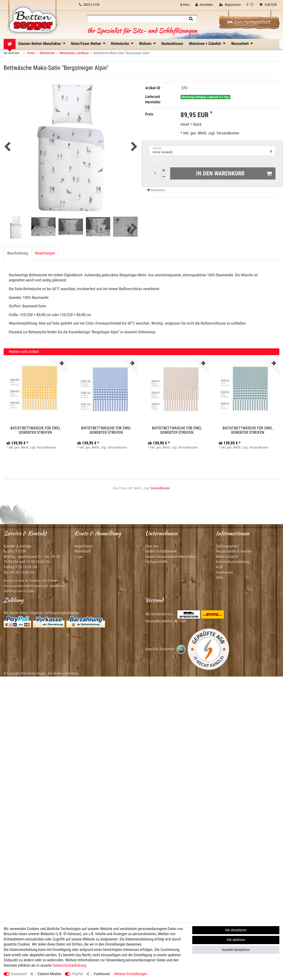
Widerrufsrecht (227, 557)
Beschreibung (18, 253)
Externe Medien (49, 974)
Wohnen (145, 44)
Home (31, 53)
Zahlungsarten (227, 546)
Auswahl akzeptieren (236, 950)
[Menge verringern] (164, 177)
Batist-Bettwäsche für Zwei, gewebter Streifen (35, 430)
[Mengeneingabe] (155, 173)
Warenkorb (83, 551)
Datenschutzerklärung (233, 562)
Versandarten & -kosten (234, 551)
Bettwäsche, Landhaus (74, 53)
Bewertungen (45, 253)
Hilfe (220, 577)
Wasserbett (240, 44)
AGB (219, 567)
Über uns (152, 546)
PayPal (78, 974)
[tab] (18, 253)
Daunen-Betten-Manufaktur (40, 44)
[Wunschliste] (250, 5)
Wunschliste (156, 190)
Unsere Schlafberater (161, 551)
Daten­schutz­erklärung (69, 965)
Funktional (102, 974)
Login (79, 557)
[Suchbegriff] (136, 19)
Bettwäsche (120, 44)
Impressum (225, 572)
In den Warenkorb (234, 173)
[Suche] (191, 19)
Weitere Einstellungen (131, 974)
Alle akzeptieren (236, 930)
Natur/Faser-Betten (86, 44)
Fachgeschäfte (156, 562)
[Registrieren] (230, 5)
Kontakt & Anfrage (17, 546)
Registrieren (84, 546)
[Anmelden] (204, 5)
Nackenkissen (172, 44)
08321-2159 (15, 551)
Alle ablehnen (236, 940)
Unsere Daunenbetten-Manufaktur (171, 557)
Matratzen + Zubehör (205, 44)
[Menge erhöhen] (164, 171)
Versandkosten (227, 133)
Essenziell (19, 974)
